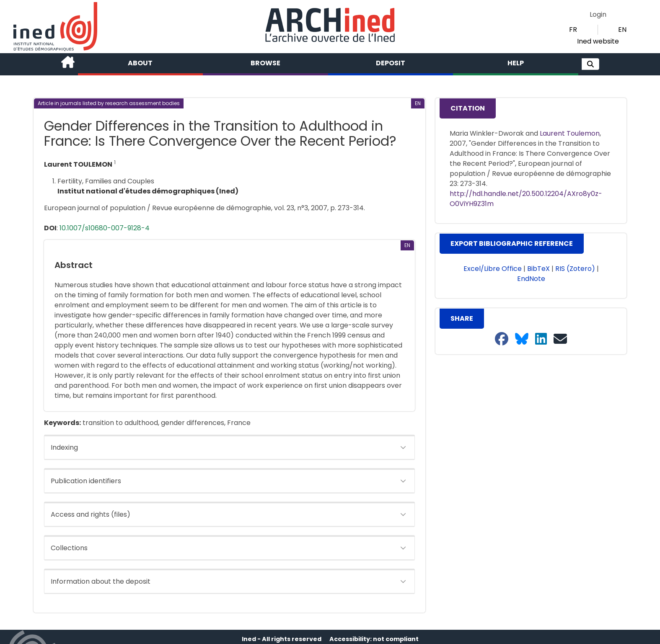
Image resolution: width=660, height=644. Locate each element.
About (140, 63)
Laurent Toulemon (570, 133)
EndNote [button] (531, 279)
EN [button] (622, 30)
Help (516, 63)
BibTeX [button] (538, 269)
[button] (590, 64)
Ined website (598, 41)
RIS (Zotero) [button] (575, 269)
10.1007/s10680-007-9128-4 (105, 228)
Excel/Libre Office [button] (493, 269)
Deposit (391, 63)
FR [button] (573, 30)
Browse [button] (265, 63)
